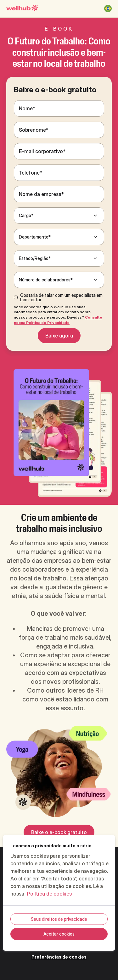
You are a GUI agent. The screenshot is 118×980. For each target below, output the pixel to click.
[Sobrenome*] (59, 130)
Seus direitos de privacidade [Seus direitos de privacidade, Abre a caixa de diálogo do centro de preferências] (59, 919)
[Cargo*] (59, 216)
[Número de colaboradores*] (59, 280)
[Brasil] (108, 9)
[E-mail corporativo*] (59, 151)
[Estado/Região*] (59, 258)
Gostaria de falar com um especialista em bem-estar (61, 297)
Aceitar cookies (59, 934)
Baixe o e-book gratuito (59, 832)
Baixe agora (59, 336)
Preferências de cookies (59, 957)
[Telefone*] (59, 173)
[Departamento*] (59, 237)
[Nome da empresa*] (59, 194)
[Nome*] (59, 108)
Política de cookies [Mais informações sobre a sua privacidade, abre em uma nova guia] (49, 894)
